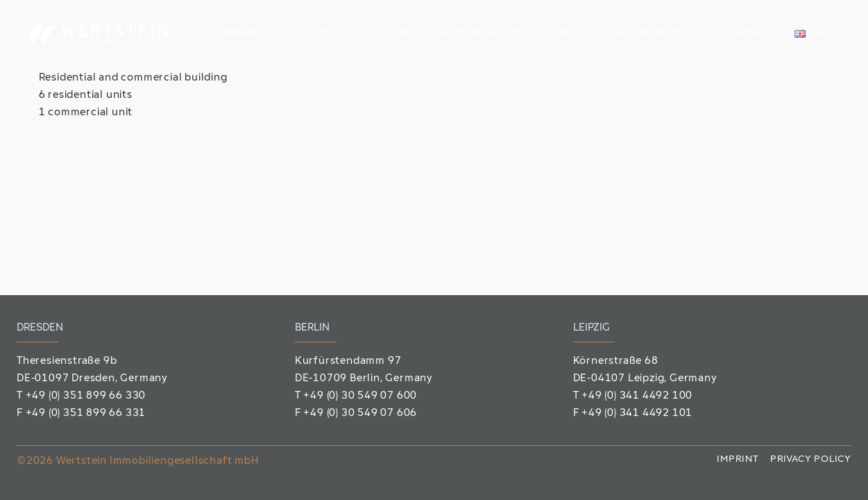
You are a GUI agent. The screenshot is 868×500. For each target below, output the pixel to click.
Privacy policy (811, 460)
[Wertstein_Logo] (101, 35)
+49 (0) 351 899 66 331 (86, 414)
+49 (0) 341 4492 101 (637, 414)
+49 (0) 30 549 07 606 (360, 414)
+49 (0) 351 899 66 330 (86, 396)
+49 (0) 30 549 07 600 (360, 396)
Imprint (738, 460)
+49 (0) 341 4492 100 (637, 396)
